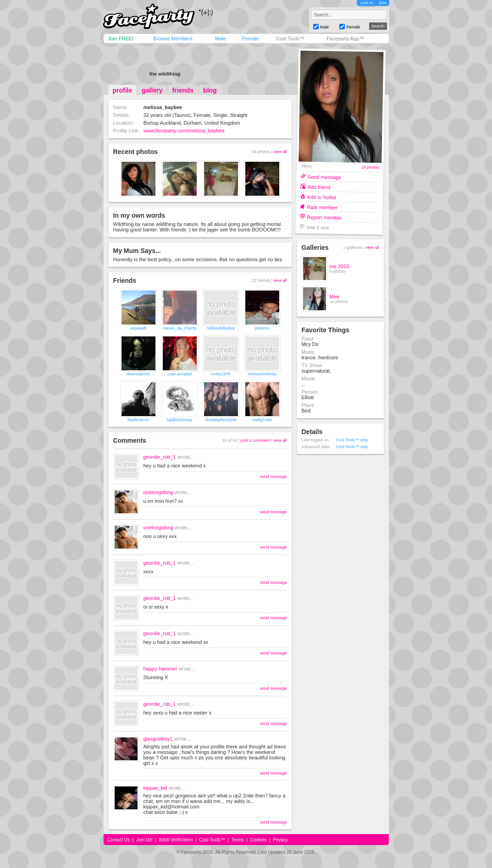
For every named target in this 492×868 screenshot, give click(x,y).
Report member (324, 217)
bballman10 (138, 420)
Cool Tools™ (290, 38)
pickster (262, 328)
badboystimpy (180, 420)
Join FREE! (121, 38)
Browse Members (173, 38)
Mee (334, 297)
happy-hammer (160, 669)
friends (183, 90)
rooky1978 (221, 374)
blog (210, 90)
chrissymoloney (262, 374)
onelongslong (158, 492)
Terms (237, 840)
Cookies (258, 840)
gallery (152, 90)
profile (123, 90)
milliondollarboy (221, 328)
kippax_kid (155, 788)
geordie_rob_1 (160, 457)
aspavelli (138, 328)
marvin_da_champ (179, 328)
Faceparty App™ (345, 38)
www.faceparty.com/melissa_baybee (184, 131)
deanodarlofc (138, 374)
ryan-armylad (180, 374)
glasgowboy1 (158, 739)
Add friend (319, 187)
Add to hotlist (321, 197)
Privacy (280, 840)
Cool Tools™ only (352, 440)
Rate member (322, 207)
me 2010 (340, 266)
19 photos (370, 168)
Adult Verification (176, 840)
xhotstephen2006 (221, 420)
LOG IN (367, 3)
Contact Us (119, 840)
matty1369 (262, 420)
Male (221, 38)
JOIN (382, 3)
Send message (324, 177)
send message (274, 477)
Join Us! (144, 840)
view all (280, 152)
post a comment (255, 440)
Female (251, 38)
